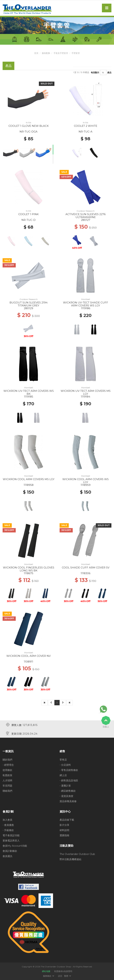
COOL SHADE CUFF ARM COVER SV (86, 568)
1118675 (29, 573)
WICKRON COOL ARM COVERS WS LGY (85, 481)
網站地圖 (46, 971)
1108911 (28, 662)
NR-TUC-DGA (28, 132)
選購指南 (64, 835)
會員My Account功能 (15, 846)
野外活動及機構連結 (70, 859)
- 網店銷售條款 (68, 791)
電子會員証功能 (11, 835)
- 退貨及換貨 (66, 796)
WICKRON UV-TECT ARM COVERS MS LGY (86, 392)
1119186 (86, 308)
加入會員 (7, 820)
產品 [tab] (8, 66)
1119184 (85, 397)
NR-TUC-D (28, 220)
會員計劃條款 (10, 851)
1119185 (29, 397)
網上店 (63, 775)
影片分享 (64, 825)
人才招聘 (7, 780)
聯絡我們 (7, 791)
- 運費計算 (65, 785)
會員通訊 (7, 856)
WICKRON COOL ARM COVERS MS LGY (29, 479)
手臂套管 (76, 53)
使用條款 (7, 770)
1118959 (86, 485)
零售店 (63, 760)
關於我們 (7, 760)
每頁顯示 (95, 72)
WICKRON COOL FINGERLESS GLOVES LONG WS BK (29, 569)
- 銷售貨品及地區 (69, 780)
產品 (109, 72)
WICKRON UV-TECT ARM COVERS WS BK (29, 392)
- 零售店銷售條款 (69, 770)
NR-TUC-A (85, 132)
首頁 (36, 53)
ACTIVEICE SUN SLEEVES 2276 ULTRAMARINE (85, 216)
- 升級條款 (8, 830)
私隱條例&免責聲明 (63, 971)
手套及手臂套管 (61, 53)
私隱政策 (7, 775)
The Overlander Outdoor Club (77, 854)
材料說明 (64, 830)
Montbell (86, 299)
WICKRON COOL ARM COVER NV (28, 656)
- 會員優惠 (8, 825)
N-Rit (29, 123)
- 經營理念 (8, 765)
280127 (86, 220)
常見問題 (7, 785)
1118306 (85, 573)
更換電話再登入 (11, 841)
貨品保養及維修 (68, 801)
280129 (28, 308)
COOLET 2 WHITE (86, 126)
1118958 (29, 485)
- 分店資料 (65, 765)
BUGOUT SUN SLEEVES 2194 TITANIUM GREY (28, 304)
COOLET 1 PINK (28, 214)
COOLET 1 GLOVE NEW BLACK (29, 126)
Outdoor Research (86, 211)
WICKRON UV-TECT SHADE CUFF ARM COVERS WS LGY (86, 304)
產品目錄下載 (67, 820)
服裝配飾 (46, 53)
